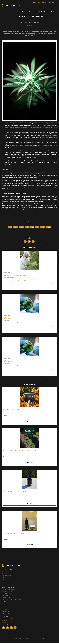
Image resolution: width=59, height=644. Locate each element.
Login (45, 2)
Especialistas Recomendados (10, 598)
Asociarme (37, 2)
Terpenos (10, 228)
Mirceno (27, 228)
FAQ (3, 578)
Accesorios (5, 608)
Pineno (32, 228)
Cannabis (16, 228)
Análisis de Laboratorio (8, 590)
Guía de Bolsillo (6, 576)
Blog (41, 12)
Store (46, 12)
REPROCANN (5, 596)
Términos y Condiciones (8, 584)
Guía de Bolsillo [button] (32, 12)
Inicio (17, 12)
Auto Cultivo (5, 614)
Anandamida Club (19, 7)
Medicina (28, 26)
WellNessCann (6, 610)
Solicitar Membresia (7, 619)
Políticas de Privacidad (8, 586)
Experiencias (5, 612)
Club (22, 12)
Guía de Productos (7, 592)
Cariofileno (49, 228)
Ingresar (4, 621)
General (33, 26)
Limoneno (42, 228)
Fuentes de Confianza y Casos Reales (12, 600)
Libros (4, 605)
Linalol (37, 228)
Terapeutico (22, 228)
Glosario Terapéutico (8, 594)
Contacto (53, 12)
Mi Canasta (52, 2)
